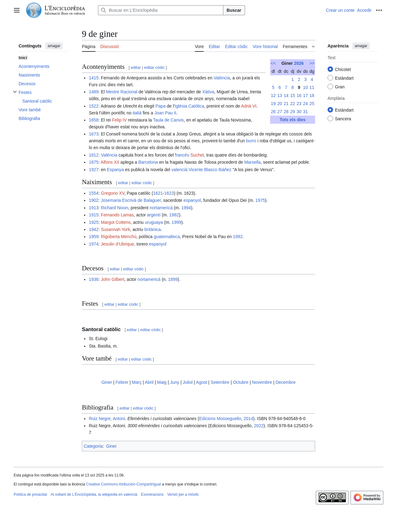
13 (280, 95)
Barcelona (148, 162)
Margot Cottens (116, 222)
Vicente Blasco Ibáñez (210, 170)
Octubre (241, 382)
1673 (94, 134)
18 (312, 95)
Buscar (234, 10)
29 (292, 112)
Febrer (122, 382)
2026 (299, 63)
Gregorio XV (113, 193)
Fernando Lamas (117, 215)
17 (306, 95)
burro (251, 141)
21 (286, 104)
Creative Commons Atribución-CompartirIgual (123, 484)
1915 (94, 215)
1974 (94, 244)
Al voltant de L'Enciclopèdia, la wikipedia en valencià (94, 494)
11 (312, 87)
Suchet (197, 155)
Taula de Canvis (168, 120)
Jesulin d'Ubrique (117, 244)
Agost (202, 382)
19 (273, 104)
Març (137, 382)
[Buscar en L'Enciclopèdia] (161, 10)
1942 (94, 229)
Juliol (188, 382)
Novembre (262, 382)
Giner (107, 382)
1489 (94, 92)
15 (292, 95)
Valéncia (222, 78)
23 (299, 104)
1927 (94, 170)
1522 (94, 106)
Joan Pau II (165, 113)
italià (137, 113)
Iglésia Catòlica (189, 106)
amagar (54, 46)
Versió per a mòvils (183, 494)
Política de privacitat (30, 494)
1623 (169, 193)
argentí (154, 215)
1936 (94, 279)
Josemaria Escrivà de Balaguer (131, 200)
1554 (94, 193)
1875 (94, 162)
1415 (94, 78)
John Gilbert (112, 279)
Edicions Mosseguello (220, 419)
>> (312, 63)
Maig (162, 382)
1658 (94, 120)
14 (286, 95)
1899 (173, 279)
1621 (158, 193)
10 (306, 87)
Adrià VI (249, 106)
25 (312, 104)
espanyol (192, 200)
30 (299, 112)
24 (306, 104)
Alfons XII (110, 162)
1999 (176, 222)
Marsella (252, 162)
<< (273, 63)
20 (280, 104)
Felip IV (119, 120)
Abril (149, 382)
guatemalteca (167, 237)
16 (299, 95)
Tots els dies (292, 120)
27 (280, 112)
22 (292, 104)
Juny (175, 382)
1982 (174, 215)
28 (286, 112)
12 (273, 95)
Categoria (93, 446)
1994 (186, 208)
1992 (238, 237)
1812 (94, 155)
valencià (179, 170)
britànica (152, 229)
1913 (94, 208)
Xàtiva (208, 92)
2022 (259, 426)
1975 (260, 200)
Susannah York (115, 229)
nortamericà (161, 208)
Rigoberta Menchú (118, 237)
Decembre (285, 382)
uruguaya (154, 222)
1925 (94, 222)
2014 (248, 419)
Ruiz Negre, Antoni (107, 419)
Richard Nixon (114, 208)
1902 (94, 200)
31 (306, 112)
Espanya (115, 170)
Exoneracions (152, 494)
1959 (94, 237)
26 (273, 112)
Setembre (220, 382)
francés (182, 155)
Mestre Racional (122, 92)
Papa (161, 106)
